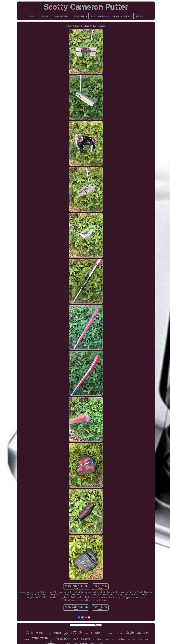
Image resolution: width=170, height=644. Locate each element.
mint (104, 634)
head (116, 634)
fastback (122, 639)
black (75, 639)
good (52, 640)
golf (114, 639)
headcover (63, 639)
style (146, 639)
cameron (40, 638)
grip (66, 633)
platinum (131, 639)
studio (95, 632)
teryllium (97, 639)
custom (86, 639)
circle (130, 632)
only (110, 633)
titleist (28, 632)
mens (49, 633)
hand (26, 639)
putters (107, 639)
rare (122, 634)
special (40, 633)
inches (140, 639)
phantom (142, 633)
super (58, 633)
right (87, 633)
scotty (76, 632)
